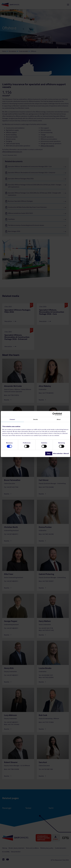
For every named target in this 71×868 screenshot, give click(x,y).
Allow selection (58, 453)
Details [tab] (35, 419)
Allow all (66, 453)
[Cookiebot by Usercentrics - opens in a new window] (61, 414)
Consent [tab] (12, 419)
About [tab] (59, 419)
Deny (49, 453)
